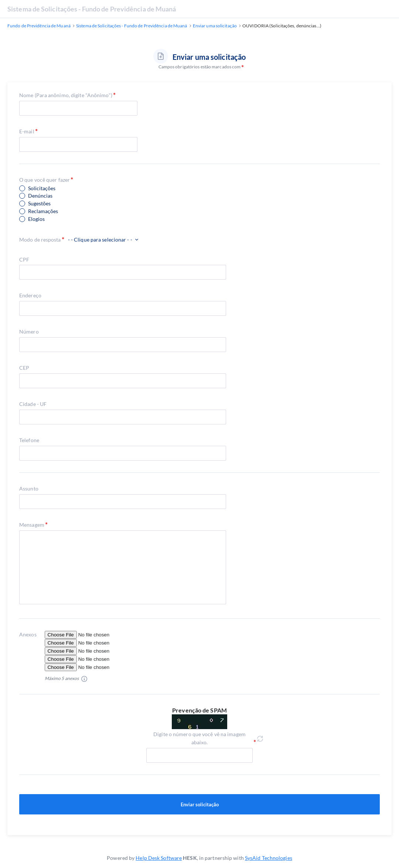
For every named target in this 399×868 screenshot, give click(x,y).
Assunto (29, 488)
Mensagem (32, 525)
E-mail (27, 131)
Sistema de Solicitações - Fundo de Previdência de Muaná (92, 9)
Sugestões (39, 204)
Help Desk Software (159, 858)
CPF (24, 259)
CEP (24, 368)
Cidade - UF (33, 404)
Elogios (36, 219)
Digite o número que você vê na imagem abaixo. (199, 738)
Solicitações (42, 188)
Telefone (29, 440)
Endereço (30, 295)
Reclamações (43, 211)
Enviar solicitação (199, 804)
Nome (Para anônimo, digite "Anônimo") (66, 95)
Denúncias (40, 196)
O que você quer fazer (45, 180)
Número (29, 332)
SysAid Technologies (269, 858)
